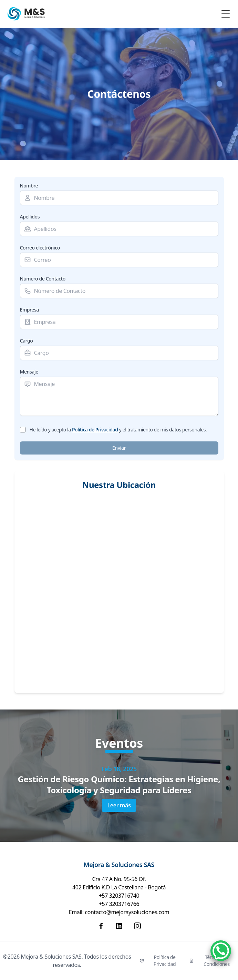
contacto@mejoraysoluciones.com (127, 912)
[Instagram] (137, 926)
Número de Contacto (43, 279)
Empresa (29, 310)
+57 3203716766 (119, 904)
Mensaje (29, 372)
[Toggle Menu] (226, 14)
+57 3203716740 (119, 896)
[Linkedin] (119, 926)
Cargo (27, 341)
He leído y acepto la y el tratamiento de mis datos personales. (118, 430)
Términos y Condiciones (209, 961)
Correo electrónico (40, 248)
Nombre (29, 186)
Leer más (119, 805)
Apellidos (30, 217)
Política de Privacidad (96, 430)
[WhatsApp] (221, 951)
